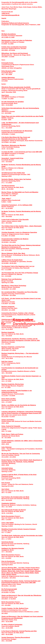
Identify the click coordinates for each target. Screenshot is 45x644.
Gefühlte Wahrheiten (8, 78)
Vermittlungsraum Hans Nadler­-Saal (13, 173)
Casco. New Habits (8, 523)
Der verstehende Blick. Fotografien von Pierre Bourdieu (19, 292)
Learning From (20, 347)
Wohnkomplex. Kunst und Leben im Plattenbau (17, 40)
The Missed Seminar (8, 186)
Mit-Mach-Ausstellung (9, 34)
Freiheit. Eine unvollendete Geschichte (14, 47)
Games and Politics (8, 420)
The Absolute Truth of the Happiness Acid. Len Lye (18, 266)
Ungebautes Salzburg (8, 503)
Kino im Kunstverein (8, 561)
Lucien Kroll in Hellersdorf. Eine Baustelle (15, 220)
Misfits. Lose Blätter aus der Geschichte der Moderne (19, 405)
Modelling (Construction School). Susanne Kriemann (19, 529)
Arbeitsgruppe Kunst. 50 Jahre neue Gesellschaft (17, 319)
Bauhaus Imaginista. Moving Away (13, 384)
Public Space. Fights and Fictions (12, 434)
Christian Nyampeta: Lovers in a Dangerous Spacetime (19, 232)
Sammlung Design (7, 542)
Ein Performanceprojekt (9, 589)
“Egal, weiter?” (6, 199)
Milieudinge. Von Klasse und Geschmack (15, 53)
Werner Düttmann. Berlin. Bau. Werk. (13, 253)
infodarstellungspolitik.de (10, 15)
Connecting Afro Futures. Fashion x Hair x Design (18, 313)
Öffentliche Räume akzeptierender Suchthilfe (16, 87)
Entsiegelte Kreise (7, 63)
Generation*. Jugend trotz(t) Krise (12, 158)
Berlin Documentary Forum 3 (11, 516)
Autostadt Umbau (7, 468)
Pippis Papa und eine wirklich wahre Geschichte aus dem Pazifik (22, 116)
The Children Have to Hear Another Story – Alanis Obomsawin (22, 226)
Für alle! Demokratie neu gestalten (13, 102)
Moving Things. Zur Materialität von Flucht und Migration (20, 192)
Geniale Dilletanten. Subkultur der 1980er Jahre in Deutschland (22, 441)
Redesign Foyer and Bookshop (12, 279)
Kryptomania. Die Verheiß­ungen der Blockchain (17, 131)
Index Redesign (7, 447)
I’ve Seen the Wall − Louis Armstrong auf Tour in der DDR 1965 (22, 152)
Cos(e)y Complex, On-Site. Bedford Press (15, 608)
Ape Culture (5, 489)
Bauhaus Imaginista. (8, 347)
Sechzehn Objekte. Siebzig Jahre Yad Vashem (16, 179)
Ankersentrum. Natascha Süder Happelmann (16, 326)
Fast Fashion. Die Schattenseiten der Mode (15, 497)
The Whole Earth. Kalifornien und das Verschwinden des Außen (22, 536)
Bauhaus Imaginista (8, 307)
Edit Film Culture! (7, 361)
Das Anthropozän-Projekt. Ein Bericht (14, 510)
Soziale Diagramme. (8, 637)
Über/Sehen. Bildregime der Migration (14, 145)
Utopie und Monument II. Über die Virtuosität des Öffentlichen (21, 595)
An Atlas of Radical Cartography (12, 625)
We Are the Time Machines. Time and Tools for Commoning (21, 454)
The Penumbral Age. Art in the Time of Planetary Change (20, 273)
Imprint (4, 18)
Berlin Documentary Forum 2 (11, 555)
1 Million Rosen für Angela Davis (12, 260)
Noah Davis (5, 95)
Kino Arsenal (6, 483)
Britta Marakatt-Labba (9, 71)
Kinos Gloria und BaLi (9, 399)
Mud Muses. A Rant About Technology (14, 286)
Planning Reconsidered (22, 637)
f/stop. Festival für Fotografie (11, 426)
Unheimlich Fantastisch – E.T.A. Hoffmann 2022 (17, 205)
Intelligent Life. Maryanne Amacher (13, 548)
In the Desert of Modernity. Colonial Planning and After (19, 631)
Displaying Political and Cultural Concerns (15, 23)
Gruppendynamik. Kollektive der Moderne (15, 239)
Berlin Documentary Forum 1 (11, 602)
